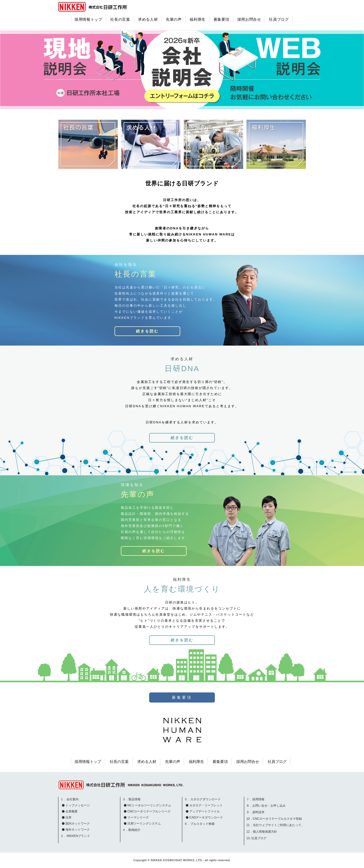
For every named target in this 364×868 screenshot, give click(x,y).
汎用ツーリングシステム (144, 824)
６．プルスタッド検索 (199, 824)
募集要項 (222, 19)
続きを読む (147, 331)
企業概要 (72, 811)
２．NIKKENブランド (75, 836)
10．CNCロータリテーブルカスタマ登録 (274, 819)
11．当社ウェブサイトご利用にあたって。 (275, 825)
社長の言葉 (120, 19)
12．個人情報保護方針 (261, 832)
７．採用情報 (255, 799)
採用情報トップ (88, 19)
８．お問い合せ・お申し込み (266, 806)
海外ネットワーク (78, 830)
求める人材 (148, 19)
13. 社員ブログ (256, 838)
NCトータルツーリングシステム (149, 805)
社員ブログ (279, 19)
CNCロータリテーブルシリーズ (149, 811)
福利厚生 (198, 19)
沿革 (69, 817)
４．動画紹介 (131, 830)
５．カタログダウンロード (202, 799)
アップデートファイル (204, 811)
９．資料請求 (255, 812)
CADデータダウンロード (206, 817)
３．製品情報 (131, 799)
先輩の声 (174, 19)
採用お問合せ (249, 19)
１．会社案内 (70, 799)
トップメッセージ (78, 805)
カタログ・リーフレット (206, 805)
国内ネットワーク (78, 824)
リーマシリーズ (138, 817)
